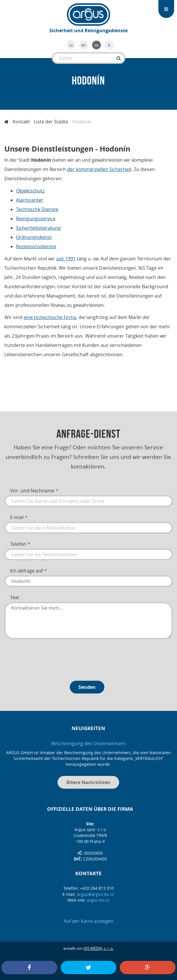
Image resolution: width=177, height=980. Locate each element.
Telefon (18, 544)
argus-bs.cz (98, 900)
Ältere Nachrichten (88, 782)
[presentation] (49, 658)
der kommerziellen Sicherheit (99, 169)
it (109, 45)
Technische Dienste (37, 209)
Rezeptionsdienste (36, 246)
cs (71, 45)
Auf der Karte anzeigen (88, 921)
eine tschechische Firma (50, 317)
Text (15, 597)
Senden (87, 687)
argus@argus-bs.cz (96, 894)
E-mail (17, 517)
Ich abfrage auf (26, 571)
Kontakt (21, 122)
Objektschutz (30, 191)
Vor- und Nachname (32, 491)
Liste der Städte (51, 122)
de (96, 45)
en (84, 45)
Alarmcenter (30, 200)
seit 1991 (66, 259)
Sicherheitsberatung (38, 228)
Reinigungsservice (36, 219)
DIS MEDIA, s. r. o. (99, 948)
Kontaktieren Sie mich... (88, 621)
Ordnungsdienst (34, 237)
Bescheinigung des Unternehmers (88, 743)
